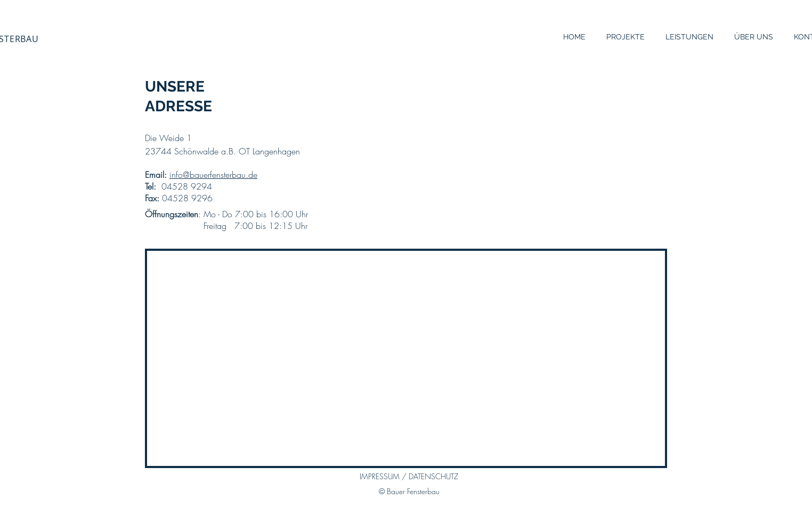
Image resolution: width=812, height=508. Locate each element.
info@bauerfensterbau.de (213, 175)
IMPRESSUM (381, 476)
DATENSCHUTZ (432, 476)
